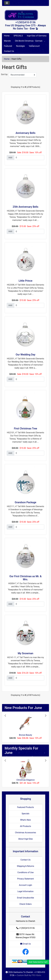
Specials (25, 814)
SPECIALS (18, 36)
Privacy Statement (25, 879)
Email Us (25, 944)
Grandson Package (25, 502)
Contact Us (9, 51)
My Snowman (25, 653)
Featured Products (25, 807)
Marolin (7, 41)
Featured (8, 46)
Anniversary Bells (25, 133)
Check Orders (26, 904)
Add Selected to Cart (38, 962)
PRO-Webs (36, 975)
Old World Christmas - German (29, 41)
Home (7, 36)
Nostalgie (20, 46)
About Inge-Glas (25, 839)
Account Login (25, 885)
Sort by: (4, 74)
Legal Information (26, 891)
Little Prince (25, 281)
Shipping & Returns (25, 866)
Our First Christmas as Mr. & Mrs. (25, 578)
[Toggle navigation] (7, 3)
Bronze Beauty (25, 735)
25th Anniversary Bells (25, 207)
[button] (8, 727)
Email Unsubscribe (25, 898)
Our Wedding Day (26, 355)
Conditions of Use (25, 872)
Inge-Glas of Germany (37, 36)
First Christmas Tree (25, 428)
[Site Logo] (25, 15)
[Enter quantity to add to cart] (29, 158)
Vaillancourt (34, 46)
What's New (25, 820)
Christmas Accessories (25, 833)
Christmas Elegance (26, 780)
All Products (25, 826)
